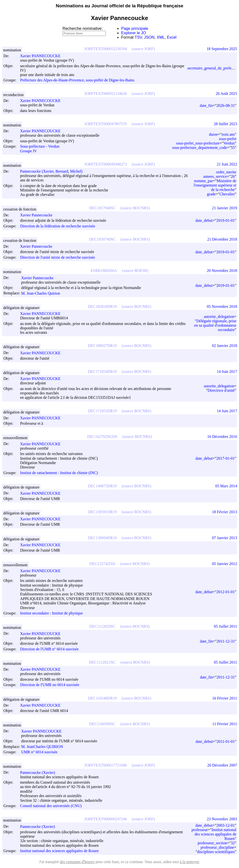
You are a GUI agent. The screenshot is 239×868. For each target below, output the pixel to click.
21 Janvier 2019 (225, 208)
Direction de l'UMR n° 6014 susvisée (49, 649)
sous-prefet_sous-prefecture (198, 143)
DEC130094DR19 (102, 538)
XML (161, 37)
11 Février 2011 (225, 724)
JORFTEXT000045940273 (106, 164)
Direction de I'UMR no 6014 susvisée (50, 685)
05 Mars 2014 (226, 486)
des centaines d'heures (77, 862)
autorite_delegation (219, 317)
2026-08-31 (226, 106)
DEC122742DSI (102, 564)
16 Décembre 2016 (222, 437)
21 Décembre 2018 (222, 239)
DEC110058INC (102, 724)
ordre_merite (226, 172)
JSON (149, 37)
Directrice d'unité (221, 390)
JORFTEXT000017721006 (106, 765)
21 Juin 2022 (227, 164)
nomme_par (203, 181)
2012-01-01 (226, 592)
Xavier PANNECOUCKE (42, 56)
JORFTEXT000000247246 (106, 819)
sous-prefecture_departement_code (200, 148)
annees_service (215, 176)
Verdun (229, 143)
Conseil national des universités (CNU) (51, 806)
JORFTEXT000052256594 (106, 49)
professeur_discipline (217, 847)
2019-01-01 (226, 220)
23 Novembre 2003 (222, 819)
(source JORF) (143, 49)
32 (233, 843)
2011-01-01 (226, 741)
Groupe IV (29, 151)
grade (211, 194)
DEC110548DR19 (102, 698)
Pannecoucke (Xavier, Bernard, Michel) (54, 171)
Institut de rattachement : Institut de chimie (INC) (59, 473)
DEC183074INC (102, 239)
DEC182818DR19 (102, 306)
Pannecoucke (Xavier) (40, 773)
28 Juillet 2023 (225, 124)
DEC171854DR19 (102, 372)
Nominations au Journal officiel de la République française (120, 6)
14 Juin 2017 (227, 372)
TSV (138, 37)
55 (233, 148)
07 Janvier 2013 (225, 538)
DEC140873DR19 (102, 486)
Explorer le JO (134, 33)
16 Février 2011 (225, 698)
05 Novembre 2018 (222, 306)
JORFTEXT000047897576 (106, 124)
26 (233, 176)
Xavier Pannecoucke (38, 215)
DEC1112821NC (102, 662)
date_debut (204, 220)
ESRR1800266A (104, 271)
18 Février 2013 (225, 512)
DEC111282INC (102, 626)
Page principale (135, 28)
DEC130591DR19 (102, 512)
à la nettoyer (189, 862)
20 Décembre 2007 (222, 765)
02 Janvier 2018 (225, 346)
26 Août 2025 (226, 94)
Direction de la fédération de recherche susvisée (58, 226)
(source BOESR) (135, 271)
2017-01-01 (226, 458)
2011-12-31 (226, 641)
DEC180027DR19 (102, 346)
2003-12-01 (226, 825)
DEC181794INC (102, 208)
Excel (172, 37)
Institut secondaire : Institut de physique (51, 613)
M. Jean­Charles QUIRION (44, 747)
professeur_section (212, 843)
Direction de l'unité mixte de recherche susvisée (58, 257)
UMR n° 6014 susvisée (39, 752)
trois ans (228, 134)
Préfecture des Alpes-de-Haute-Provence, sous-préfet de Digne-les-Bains (77, 80)
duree (214, 134)
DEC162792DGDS (102, 437)
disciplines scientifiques (216, 852)
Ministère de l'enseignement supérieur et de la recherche (215, 185)
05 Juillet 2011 (225, 626)
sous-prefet (228, 139)
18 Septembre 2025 (222, 49)
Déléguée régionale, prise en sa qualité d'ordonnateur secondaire (215, 325)
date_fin (206, 106)
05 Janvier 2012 (225, 564)
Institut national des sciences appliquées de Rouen (59, 851)
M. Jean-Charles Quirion (43, 293)
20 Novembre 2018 (222, 271)
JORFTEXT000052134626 (106, 94)
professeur (200, 830)
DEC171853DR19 (102, 411)
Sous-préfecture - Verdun (40, 147)
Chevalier (227, 194)
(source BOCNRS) (135, 208)
